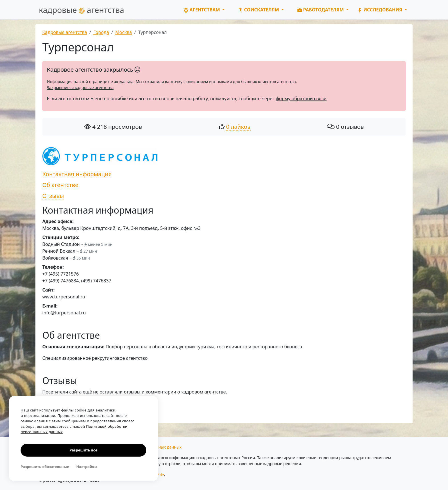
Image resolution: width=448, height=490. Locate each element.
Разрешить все (83, 450)
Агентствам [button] (202, 10)
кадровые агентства (82, 10)
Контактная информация (77, 174)
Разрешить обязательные (45, 467)
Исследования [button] (381, 10)
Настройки (87, 467)
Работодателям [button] (321, 10)
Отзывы (53, 196)
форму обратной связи (301, 99)
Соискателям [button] (259, 10)
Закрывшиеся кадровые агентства (80, 88)
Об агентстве (60, 185)
